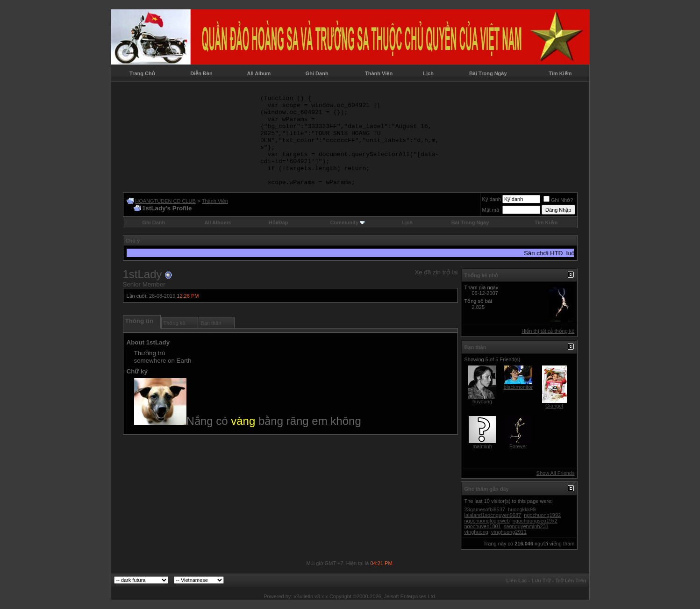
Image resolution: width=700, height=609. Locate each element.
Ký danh (492, 199)
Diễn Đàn (201, 73)
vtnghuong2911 (509, 532)
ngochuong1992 (542, 515)
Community (348, 222)
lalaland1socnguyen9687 (493, 515)
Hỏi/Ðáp (279, 222)
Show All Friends (556, 473)
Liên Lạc (517, 580)
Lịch (428, 73)
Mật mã (491, 210)
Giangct (554, 406)
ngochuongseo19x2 (535, 521)
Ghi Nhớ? (558, 200)
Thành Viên (379, 73)
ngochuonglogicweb (487, 521)
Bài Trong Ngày (488, 73)
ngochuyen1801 (483, 526)
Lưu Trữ (541, 580)
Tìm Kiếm (560, 73)
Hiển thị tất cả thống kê (548, 331)
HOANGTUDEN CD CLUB (165, 201)
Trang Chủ (142, 73)
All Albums (218, 222)
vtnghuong (476, 532)
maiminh (482, 446)
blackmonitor (518, 387)
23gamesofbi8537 (485, 509)
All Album (259, 73)
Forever (518, 446)
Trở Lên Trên (571, 580)
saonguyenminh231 (526, 526)
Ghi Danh (317, 73)
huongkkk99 (522, 509)
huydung (482, 401)
